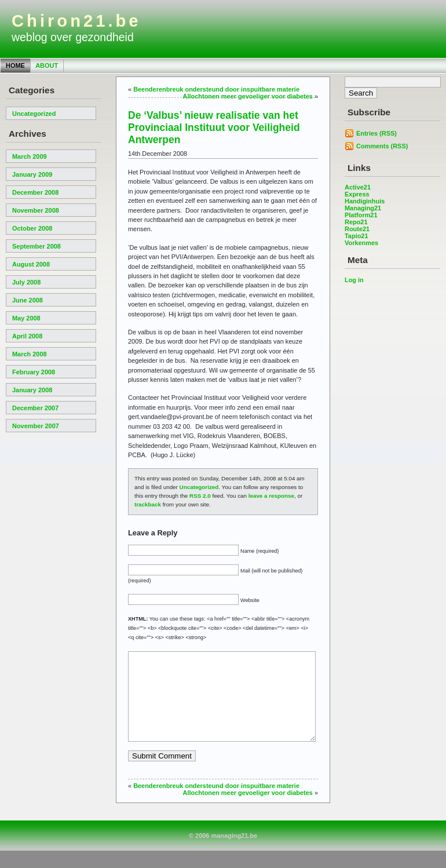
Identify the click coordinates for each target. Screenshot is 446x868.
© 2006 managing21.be (223, 853)
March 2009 (30, 156)
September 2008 (36, 246)
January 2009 (32, 174)
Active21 (358, 187)
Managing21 (363, 208)
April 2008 (27, 336)
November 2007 (36, 426)
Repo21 (356, 222)
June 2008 (28, 300)
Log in (354, 280)
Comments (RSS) (382, 146)
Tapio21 (357, 236)
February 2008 (34, 372)
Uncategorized (34, 114)
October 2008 (32, 228)
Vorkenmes (361, 243)
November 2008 (36, 210)
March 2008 (30, 354)
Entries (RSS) (376, 133)
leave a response (271, 496)
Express (357, 194)
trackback (148, 504)
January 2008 (32, 390)
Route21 (357, 229)
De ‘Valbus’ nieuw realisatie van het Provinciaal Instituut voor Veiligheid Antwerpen (214, 127)
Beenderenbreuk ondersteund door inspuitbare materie (216, 89)
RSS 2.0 (200, 496)
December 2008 (35, 192)
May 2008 (26, 318)
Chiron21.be (76, 21)
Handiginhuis (365, 201)
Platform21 (361, 215)
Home (15, 65)
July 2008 (26, 282)
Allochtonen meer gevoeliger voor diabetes (248, 96)
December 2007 (35, 408)
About (47, 65)
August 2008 (31, 264)
